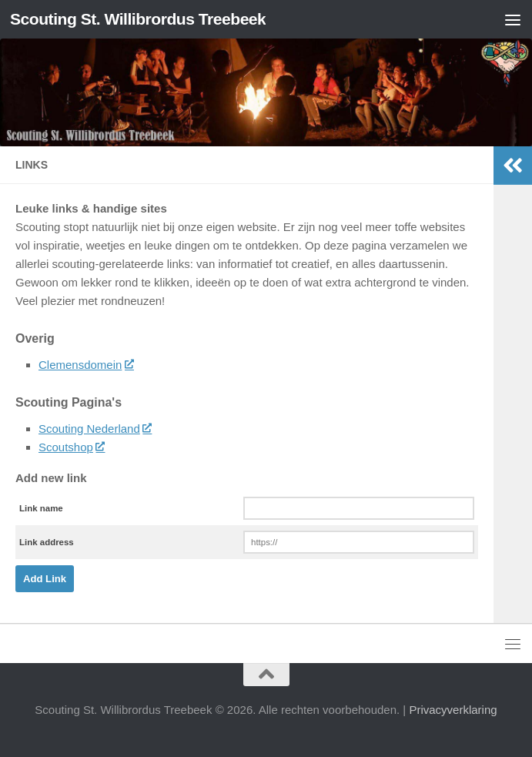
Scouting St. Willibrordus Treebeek (138, 19)
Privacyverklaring (453, 710)
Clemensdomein (86, 365)
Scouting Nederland (95, 429)
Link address (47, 542)
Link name (41, 508)
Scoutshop (71, 447)
